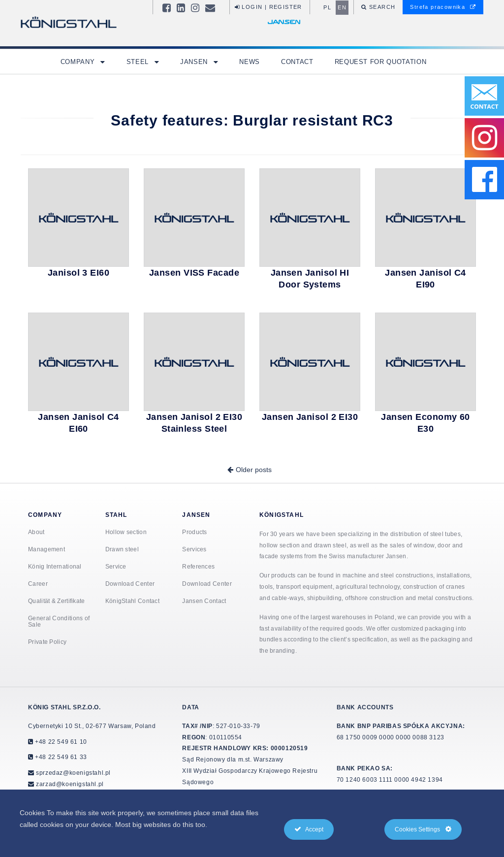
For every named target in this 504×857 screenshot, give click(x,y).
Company (79, 62)
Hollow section (126, 532)
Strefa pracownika (443, 7)
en (342, 7)
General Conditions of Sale (59, 621)
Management (47, 549)
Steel (139, 62)
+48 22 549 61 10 (60, 742)
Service (116, 566)
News (250, 62)
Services (194, 549)
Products (194, 532)
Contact (297, 62)
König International (55, 566)
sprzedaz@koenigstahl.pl (73, 773)
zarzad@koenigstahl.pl (70, 784)
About (36, 532)
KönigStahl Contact (132, 601)
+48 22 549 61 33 (60, 757)
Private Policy (47, 642)
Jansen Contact (204, 601)
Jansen (195, 62)
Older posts (254, 470)
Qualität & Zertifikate (57, 601)
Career (38, 584)
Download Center (130, 584)
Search (381, 7)
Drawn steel (122, 549)
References (198, 566)
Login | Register (268, 7)
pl (327, 7)
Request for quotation (381, 62)
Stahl (116, 515)
